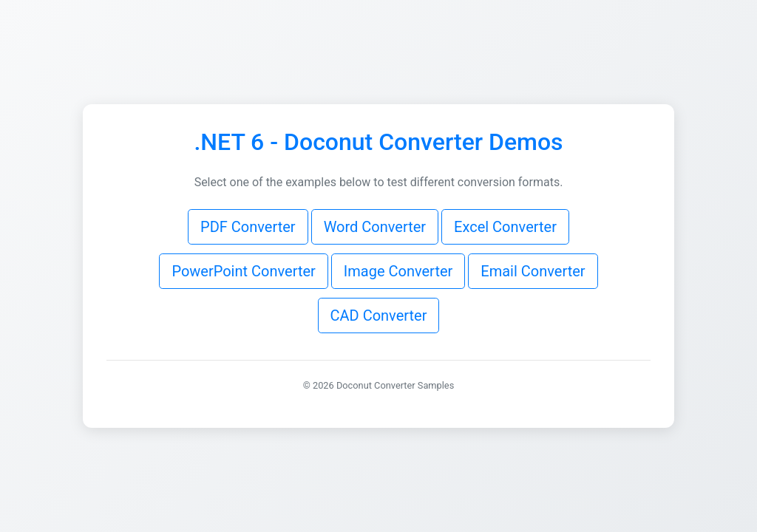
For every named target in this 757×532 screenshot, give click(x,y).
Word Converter (375, 227)
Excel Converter (505, 227)
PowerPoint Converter (243, 271)
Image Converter (398, 271)
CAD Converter (379, 316)
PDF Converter (248, 227)
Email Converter (533, 271)
